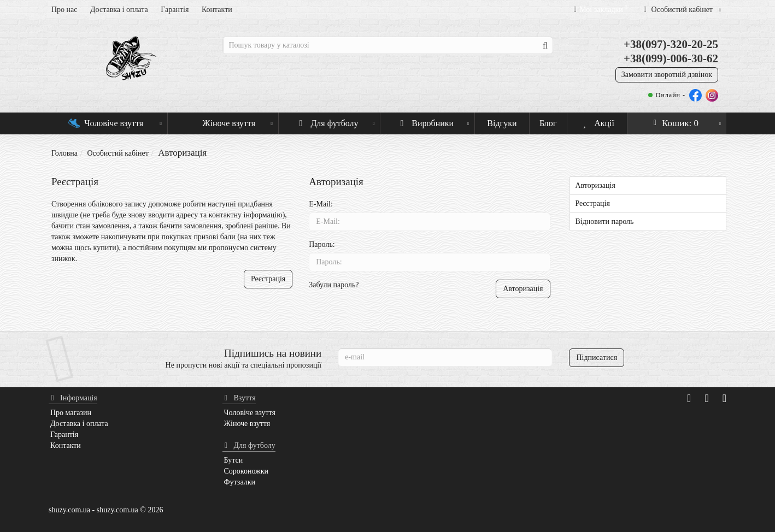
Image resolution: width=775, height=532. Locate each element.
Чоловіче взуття (115, 120)
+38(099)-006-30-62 (671, 58)
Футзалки (240, 482)
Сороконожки (246, 471)
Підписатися (597, 357)
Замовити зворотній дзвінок (667, 75)
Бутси (234, 460)
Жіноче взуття (230, 120)
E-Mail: (321, 204)
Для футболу (335, 120)
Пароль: (322, 244)
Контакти (217, 10)
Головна (64, 153)
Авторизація (595, 185)
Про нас (64, 10)
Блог (548, 123)
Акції (597, 123)
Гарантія (175, 10)
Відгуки (502, 123)
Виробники (433, 120)
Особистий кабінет (118, 153)
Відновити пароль (605, 221)
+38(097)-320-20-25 (671, 44)
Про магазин (71, 413)
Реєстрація (268, 279)
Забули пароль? (334, 285)
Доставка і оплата (119, 10)
